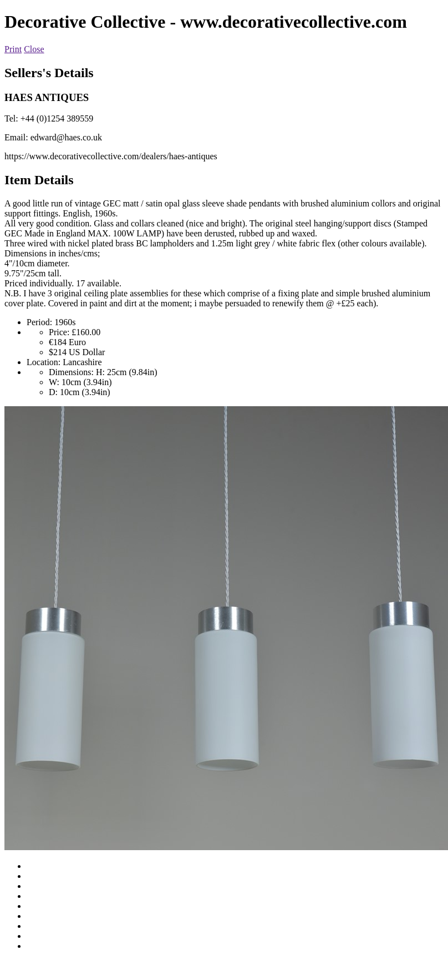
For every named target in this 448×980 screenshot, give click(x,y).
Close (34, 49)
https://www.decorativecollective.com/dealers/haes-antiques (111, 156)
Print (13, 49)
